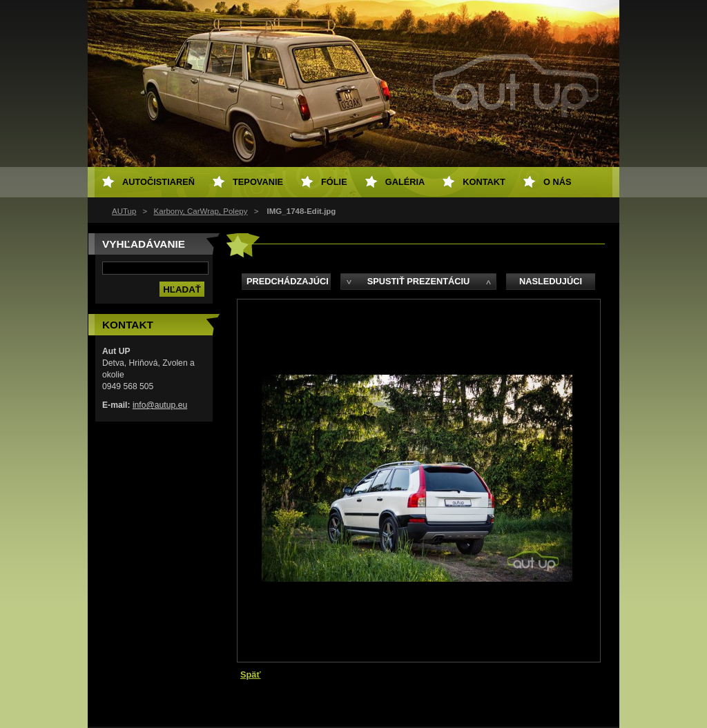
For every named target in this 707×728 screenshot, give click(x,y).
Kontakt (484, 182)
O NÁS (558, 182)
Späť (251, 675)
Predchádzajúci (288, 281)
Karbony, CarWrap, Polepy (201, 211)
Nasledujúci (551, 281)
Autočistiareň (158, 182)
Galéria (405, 182)
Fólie (334, 182)
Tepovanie (258, 182)
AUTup (124, 211)
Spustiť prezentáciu (419, 281)
